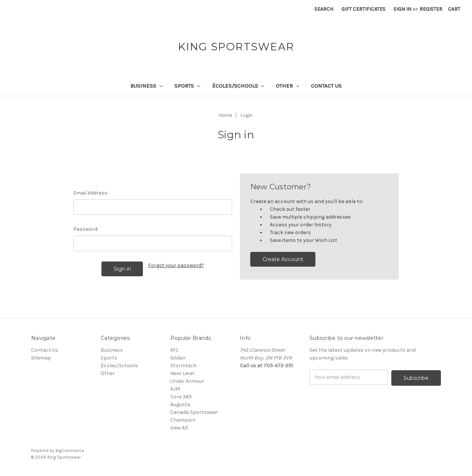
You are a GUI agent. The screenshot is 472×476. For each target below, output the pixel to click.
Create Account (283, 259)
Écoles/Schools (238, 86)
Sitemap (41, 358)
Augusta (180, 404)
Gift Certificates (363, 9)
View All (179, 428)
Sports (187, 86)
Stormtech (183, 366)
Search (324, 9)
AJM (175, 389)
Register (431, 9)
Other (287, 86)
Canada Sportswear (194, 412)
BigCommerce (70, 450)
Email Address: (91, 193)
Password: (86, 229)
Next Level (182, 373)
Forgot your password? (176, 265)
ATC (175, 350)
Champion (183, 420)
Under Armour (187, 381)
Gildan (178, 358)
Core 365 (181, 397)
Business (146, 86)
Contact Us (326, 86)
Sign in (402, 9)
